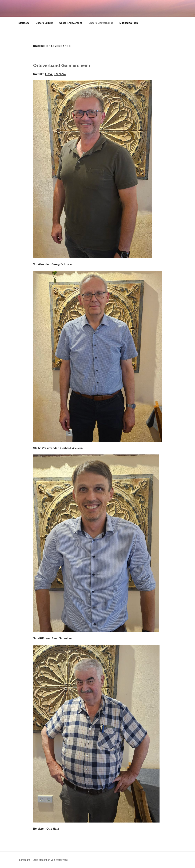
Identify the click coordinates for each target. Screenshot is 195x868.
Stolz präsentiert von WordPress (50, 860)
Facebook (60, 74)
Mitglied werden (129, 23)
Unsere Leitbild (44, 23)
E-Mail (49, 74)
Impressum (24, 860)
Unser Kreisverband (71, 23)
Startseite (24, 23)
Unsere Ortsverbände (101, 23)
